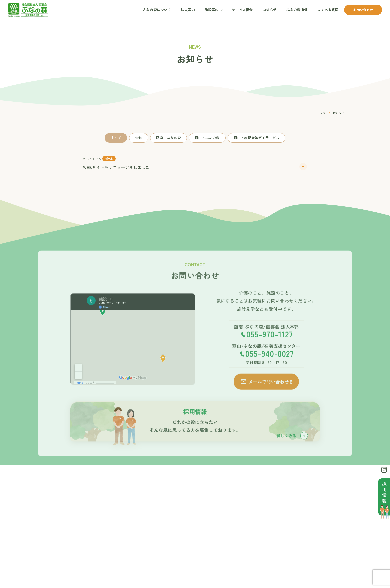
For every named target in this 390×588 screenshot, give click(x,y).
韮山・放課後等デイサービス (257, 138)
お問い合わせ (363, 10)
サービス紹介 (242, 10)
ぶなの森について (157, 10)
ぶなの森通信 (297, 10)
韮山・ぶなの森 (207, 138)
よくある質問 (328, 10)
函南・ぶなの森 (169, 138)
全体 (139, 138)
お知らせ (270, 10)
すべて (116, 138)
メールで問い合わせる (267, 389)
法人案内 (188, 10)
